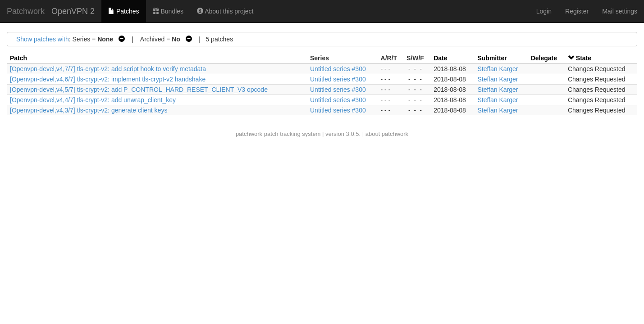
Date (440, 58)
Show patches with (43, 39)
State (584, 58)
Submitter (492, 58)
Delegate (544, 58)
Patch (18, 58)
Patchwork (26, 11)
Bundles (168, 11)
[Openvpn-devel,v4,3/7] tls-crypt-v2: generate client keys (89, 110)
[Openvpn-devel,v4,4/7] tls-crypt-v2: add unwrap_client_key (93, 100)
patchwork (249, 134)
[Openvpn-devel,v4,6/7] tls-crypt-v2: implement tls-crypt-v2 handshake (108, 79)
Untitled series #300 (338, 69)
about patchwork (387, 134)
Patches (123, 11)
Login (544, 11)
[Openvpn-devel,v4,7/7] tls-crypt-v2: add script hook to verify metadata (108, 69)
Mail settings (620, 11)
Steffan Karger (498, 69)
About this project (225, 11)
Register (577, 11)
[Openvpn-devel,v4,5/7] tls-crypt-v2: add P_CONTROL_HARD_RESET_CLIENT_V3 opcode (139, 90)
